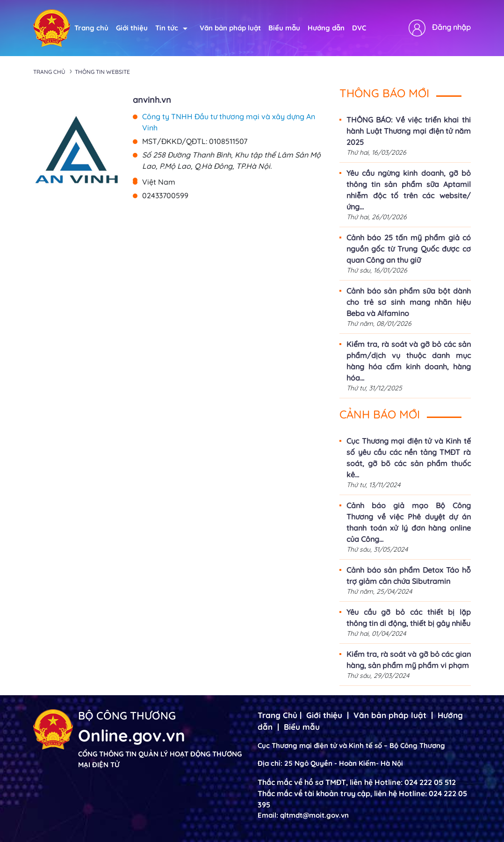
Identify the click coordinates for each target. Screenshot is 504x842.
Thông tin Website (102, 72)
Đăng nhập (451, 27)
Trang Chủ (277, 715)
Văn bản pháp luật (230, 28)
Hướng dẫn (326, 28)
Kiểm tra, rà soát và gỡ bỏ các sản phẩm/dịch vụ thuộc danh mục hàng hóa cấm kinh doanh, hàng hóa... (409, 361)
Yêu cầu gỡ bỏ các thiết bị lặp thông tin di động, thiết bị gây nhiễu (409, 618)
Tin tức (171, 28)
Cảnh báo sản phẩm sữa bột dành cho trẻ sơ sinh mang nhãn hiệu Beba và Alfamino (409, 302)
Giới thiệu (132, 28)
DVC (359, 28)
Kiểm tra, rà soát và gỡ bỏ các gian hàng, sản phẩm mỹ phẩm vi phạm (409, 660)
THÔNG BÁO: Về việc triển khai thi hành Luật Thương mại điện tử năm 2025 (409, 131)
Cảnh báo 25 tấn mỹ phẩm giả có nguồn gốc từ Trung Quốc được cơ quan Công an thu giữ (409, 249)
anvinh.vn (152, 100)
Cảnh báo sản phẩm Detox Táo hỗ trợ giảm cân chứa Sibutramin (409, 576)
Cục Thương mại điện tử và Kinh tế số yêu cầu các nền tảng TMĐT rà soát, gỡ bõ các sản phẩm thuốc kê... (409, 458)
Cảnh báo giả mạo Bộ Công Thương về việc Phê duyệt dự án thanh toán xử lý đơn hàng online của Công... (409, 522)
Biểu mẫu (284, 28)
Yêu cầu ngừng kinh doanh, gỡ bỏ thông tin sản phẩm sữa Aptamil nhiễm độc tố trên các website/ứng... (409, 190)
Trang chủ (91, 28)
